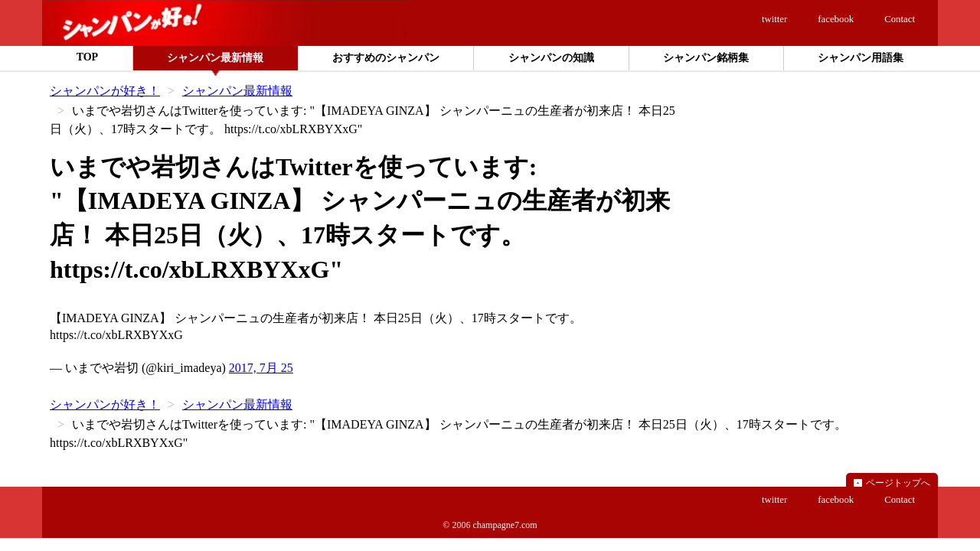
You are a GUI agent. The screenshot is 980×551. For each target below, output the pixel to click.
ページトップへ (898, 483)
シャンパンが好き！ (105, 91)
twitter (774, 19)
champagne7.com (505, 525)
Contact (900, 19)
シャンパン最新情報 (237, 91)
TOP (88, 57)
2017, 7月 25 (261, 368)
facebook (836, 19)
